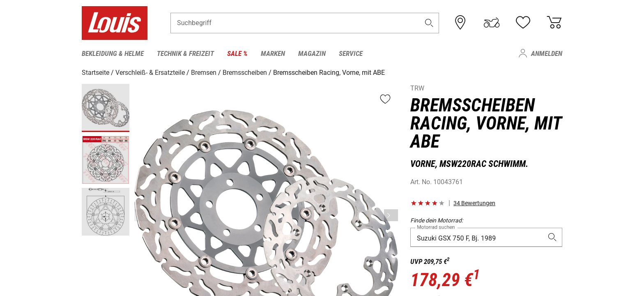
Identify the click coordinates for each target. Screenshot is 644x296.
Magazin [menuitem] (312, 53)
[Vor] (391, 215)
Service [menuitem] (351, 53)
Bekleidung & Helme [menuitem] (113, 53)
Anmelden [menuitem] (547, 53)
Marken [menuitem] (273, 53)
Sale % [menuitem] (237, 53)
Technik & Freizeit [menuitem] (185, 53)
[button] (429, 23)
